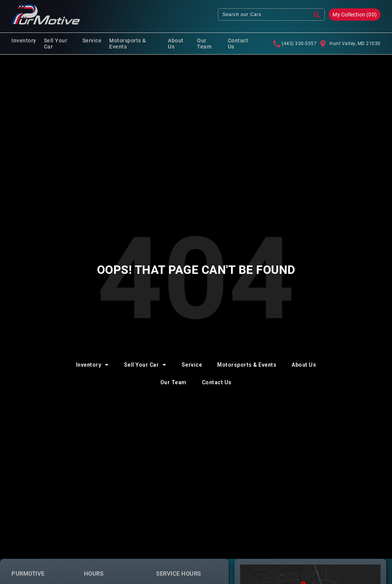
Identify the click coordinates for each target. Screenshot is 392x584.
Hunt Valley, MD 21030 (350, 44)
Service (92, 40)
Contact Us (238, 44)
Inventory (24, 40)
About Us (176, 44)
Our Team (204, 44)
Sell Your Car (56, 44)
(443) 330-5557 (295, 44)
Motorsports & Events (128, 44)
